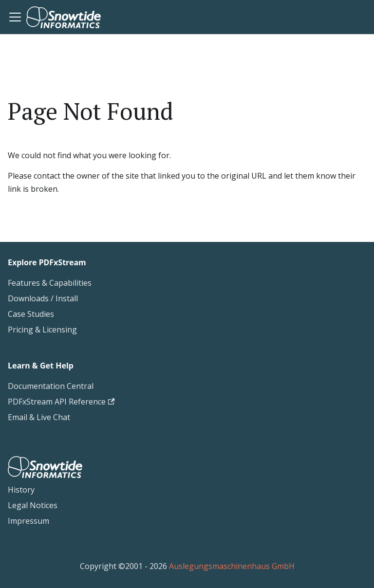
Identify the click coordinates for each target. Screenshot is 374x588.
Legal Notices (33, 505)
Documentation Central (51, 386)
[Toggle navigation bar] (15, 17)
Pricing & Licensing (42, 330)
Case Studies (31, 314)
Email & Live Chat (39, 417)
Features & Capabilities (50, 283)
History (21, 490)
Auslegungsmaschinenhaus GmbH (232, 566)
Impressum (28, 521)
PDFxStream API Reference (61, 402)
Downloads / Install (43, 298)
